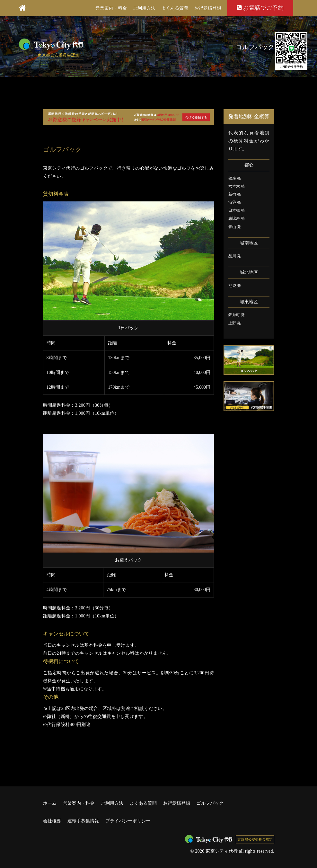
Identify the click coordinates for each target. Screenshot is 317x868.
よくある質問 (175, 8)
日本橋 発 (237, 210)
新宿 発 (235, 194)
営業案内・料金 (111, 8)
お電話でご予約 (260, 8)
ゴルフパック (210, 803)
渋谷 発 (235, 202)
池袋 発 (235, 286)
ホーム (50, 803)
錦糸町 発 (237, 315)
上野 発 (235, 323)
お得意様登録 (208, 8)
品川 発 (235, 256)
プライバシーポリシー (128, 821)
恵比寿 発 (237, 218)
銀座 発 (235, 178)
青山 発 (235, 227)
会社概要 (52, 821)
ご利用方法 (144, 8)
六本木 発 (237, 186)
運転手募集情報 (83, 821)
